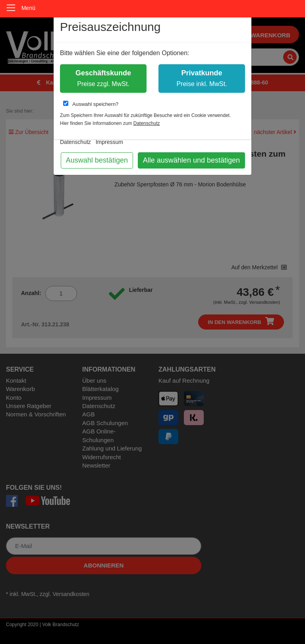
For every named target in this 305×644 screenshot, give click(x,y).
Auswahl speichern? (91, 104)
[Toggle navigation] (11, 8)
